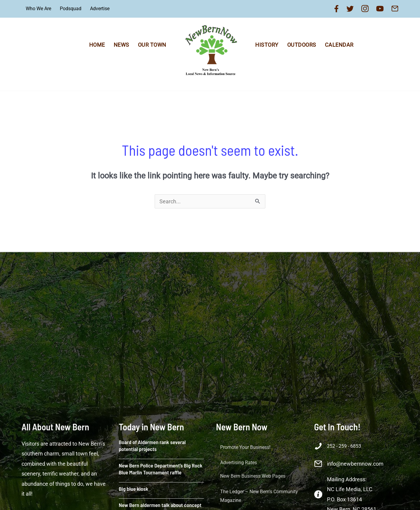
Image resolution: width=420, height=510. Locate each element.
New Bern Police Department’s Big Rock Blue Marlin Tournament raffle (161, 469)
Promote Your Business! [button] (245, 447)
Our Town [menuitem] (152, 45)
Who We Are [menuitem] (38, 9)
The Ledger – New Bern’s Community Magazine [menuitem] (259, 496)
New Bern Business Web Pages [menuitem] (253, 476)
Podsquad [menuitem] (71, 9)
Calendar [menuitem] (339, 45)
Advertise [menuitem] (100, 9)
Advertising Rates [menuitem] (239, 463)
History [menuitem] (267, 45)
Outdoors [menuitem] (302, 45)
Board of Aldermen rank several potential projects (152, 445)
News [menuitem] (121, 45)
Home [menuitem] (97, 45)
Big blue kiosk (134, 489)
